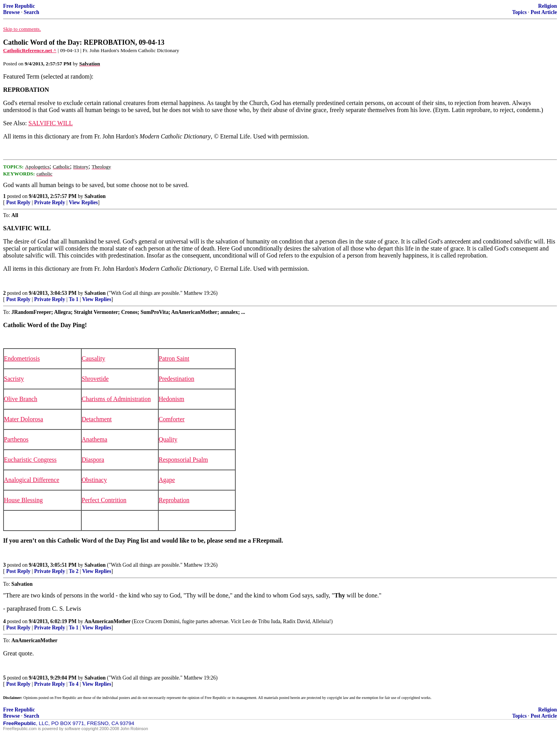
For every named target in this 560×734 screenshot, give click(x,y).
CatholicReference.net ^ (30, 50)
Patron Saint (174, 358)
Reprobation (174, 500)
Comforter (172, 419)
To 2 (74, 571)
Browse (11, 12)
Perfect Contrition (104, 500)
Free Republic (19, 6)
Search (31, 12)
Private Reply (50, 202)
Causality (93, 358)
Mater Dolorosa (24, 419)
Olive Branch (21, 399)
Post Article (544, 12)
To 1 (74, 299)
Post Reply (18, 202)
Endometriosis (22, 358)
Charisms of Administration (116, 399)
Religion (548, 6)
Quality (168, 439)
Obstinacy (94, 480)
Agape (167, 480)
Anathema (94, 439)
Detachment (97, 419)
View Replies (83, 202)
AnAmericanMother (108, 621)
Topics (519, 12)
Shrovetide (95, 379)
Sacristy (14, 379)
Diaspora (93, 460)
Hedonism (171, 399)
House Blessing (23, 500)
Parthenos (16, 439)
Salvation (95, 196)
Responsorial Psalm (183, 460)
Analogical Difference (31, 480)
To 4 (74, 684)
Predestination (177, 379)
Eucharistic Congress (30, 460)
